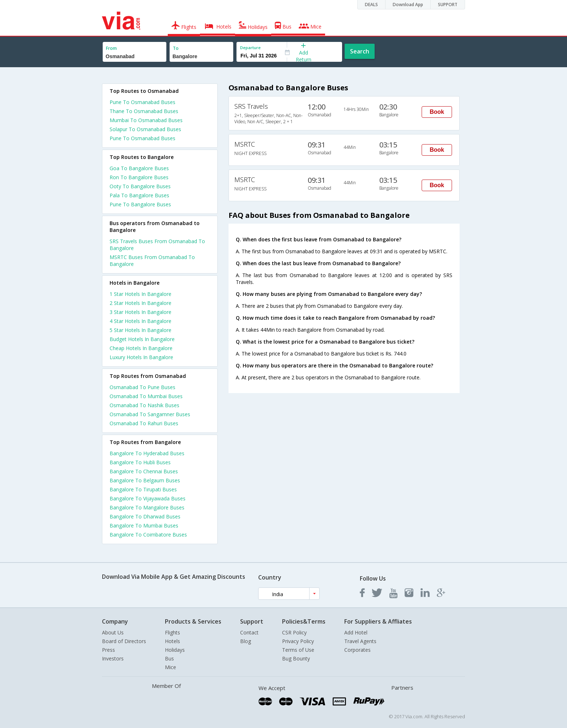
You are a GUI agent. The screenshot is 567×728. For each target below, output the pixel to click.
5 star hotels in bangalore (140, 330)
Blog (246, 641)
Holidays (175, 650)
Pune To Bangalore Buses (140, 204)
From (111, 48)
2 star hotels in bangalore (140, 303)
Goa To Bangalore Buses (139, 168)
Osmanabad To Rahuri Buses (144, 423)
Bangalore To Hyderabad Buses (147, 453)
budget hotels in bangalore (142, 339)
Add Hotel (356, 632)
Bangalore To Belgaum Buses (145, 480)
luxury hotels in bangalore (141, 357)
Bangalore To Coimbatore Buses (148, 535)
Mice (170, 667)
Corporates (357, 650)
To (176, 48)
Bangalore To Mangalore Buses (147, 507)
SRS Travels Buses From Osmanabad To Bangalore (157, 245)
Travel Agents (360, 641)
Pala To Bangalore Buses (139, 195)
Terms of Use (298, 650)
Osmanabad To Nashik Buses (144, 405)
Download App (408, 5)
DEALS (371, 5)
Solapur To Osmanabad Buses (145, 129)
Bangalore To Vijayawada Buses (148, 498)
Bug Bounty (296, 658)
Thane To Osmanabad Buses (144, 111)
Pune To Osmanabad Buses (142, 102)
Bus (169, 658)
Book (437, 112)
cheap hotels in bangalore (141, 348)
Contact (249, 632)
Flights (172, 632)
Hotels (172, 641)
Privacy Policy (298, 641)
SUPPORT (448, 5)
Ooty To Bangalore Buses (140, 186)
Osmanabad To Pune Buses (142, 387)
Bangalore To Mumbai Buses (144, 525)
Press (108, 650)
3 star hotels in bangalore (140, 312)
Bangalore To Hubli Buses (140, 462)
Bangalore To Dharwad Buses (145, 516)
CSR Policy (294, 632)
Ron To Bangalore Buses (139, 177)
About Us (113, 632)
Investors (113, 658)
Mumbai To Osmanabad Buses (146, 120)
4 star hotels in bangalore (140, 321)
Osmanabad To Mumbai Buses (146, 396)
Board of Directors (124, 641)
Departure (250, 48)
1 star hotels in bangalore (140, 294)
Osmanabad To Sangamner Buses (150, 414)
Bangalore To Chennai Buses (144, 471)
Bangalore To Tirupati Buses (143, 489)
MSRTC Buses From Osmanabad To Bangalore (152, 260)
